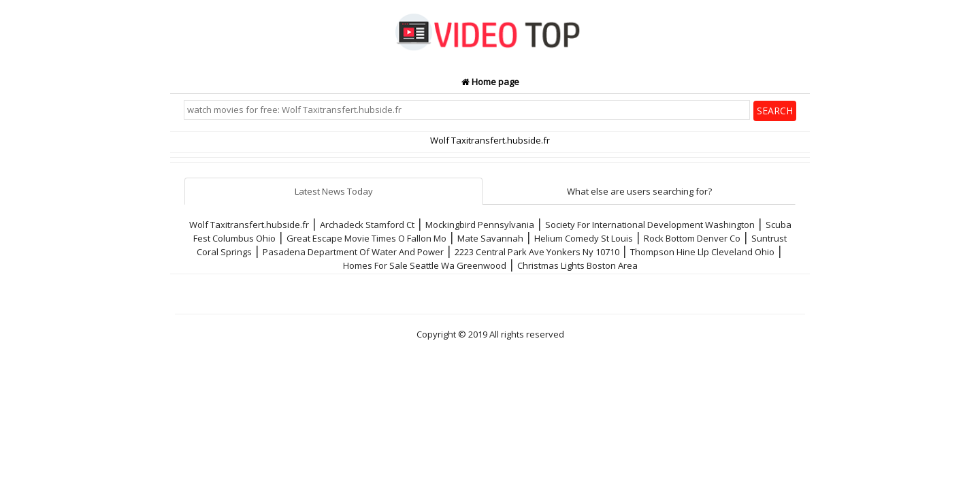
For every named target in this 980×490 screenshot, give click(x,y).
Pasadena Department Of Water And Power (353, 252)
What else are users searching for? (639, 191)
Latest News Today (334, 191)
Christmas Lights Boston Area (577, 265)
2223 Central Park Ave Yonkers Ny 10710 (537, 252)
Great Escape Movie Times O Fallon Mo (366, 238)
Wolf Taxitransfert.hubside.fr (249, 225)
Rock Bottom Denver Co (692, 238)
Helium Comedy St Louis (584, 238)
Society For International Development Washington (650, 225)
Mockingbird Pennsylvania (480, 225)
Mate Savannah (490, 238)
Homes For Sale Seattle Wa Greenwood (425, 265)
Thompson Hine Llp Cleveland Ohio (702, 252)
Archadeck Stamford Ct (367, 225)
